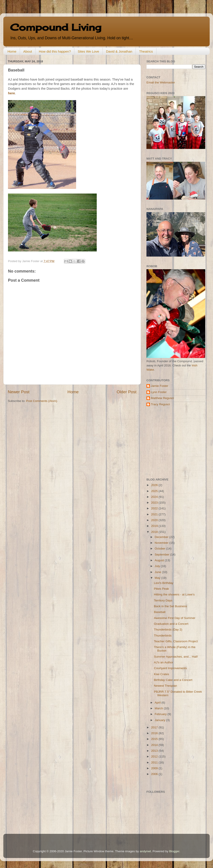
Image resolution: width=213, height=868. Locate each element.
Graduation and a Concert (171, 624)
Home (12, 51)
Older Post (127, 392)
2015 (155, 739)
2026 (155, 485)
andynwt (145, 851)
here (11, 93)
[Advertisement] (174, 442)
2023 (155, 503)
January (160, 720)
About (28, 51)
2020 (155, 520)
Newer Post (19, 392)
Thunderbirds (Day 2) (168, 630)
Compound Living (56, 27)
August (160, 560)
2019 (155, 526)
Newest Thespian (166, 686)
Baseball (160, 612)
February (161, 714)
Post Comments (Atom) (42, 401)
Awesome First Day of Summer (175, 618)
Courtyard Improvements (171, 668)
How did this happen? (55, 51)
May (158, 578)
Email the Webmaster (161, 82)
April (158, 703)
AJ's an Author (164, 662)
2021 (155, 514)
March (159, 708)
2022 (155, 508)
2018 (155, 532)
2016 (155, 733)
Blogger (174, 851)
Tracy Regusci (160, 404)
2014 (155, 745)
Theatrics (146, 51)
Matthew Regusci (162, 398)
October (160, 549)
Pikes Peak (162, 589)
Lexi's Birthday (164, 583)
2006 (155, 774)
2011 (155, 762)
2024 (155, 497)
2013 (155, 751)
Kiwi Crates (162, 674)
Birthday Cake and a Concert (173, 680)
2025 (155, 491)
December (162, 537)
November (162, 543)
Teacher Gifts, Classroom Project (176, 641)
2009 (155, 768)
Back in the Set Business (171, 606)
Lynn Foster (159, 392)
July (158, 566)
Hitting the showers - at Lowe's (174, 594)
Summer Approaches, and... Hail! (176, 657)
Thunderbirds (163, 636)
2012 (155, 756)
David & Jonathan (119, 51)
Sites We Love (88, 51)
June (158, 572)
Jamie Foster (160, 386)
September (162, 555)
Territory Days (163, 600)
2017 (155, 727)
